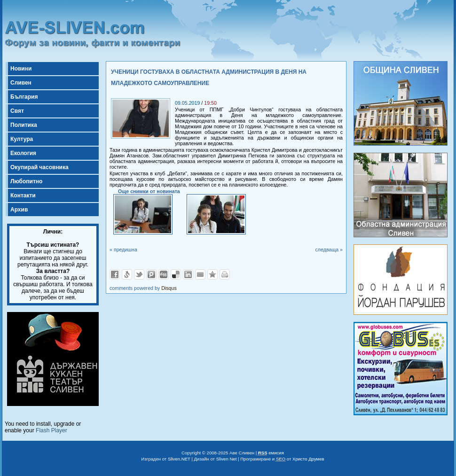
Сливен (21, 83)
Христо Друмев (308, 459)
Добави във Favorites (212, 274)
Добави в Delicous (176, 274)
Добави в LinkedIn (188, 274)
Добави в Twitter (139, 274)
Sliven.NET (179, 459)
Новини (21, 69)
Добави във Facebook (115, 274)
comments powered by (143, 288)
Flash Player (51, 430)
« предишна (123, 250)
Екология (23, 153)
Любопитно (26, 181)
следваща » (329, 250)
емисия (271, 453)
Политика (24, 125)
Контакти (23, 195)
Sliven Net (227, 459)
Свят (17, 111)
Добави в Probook (151, 274)
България (24, 97)
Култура (22, 139)
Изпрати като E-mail (200, 274)
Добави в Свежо (127, 274)
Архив (19, 210)
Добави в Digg (164, 274)
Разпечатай (225, 274)
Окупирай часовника (39, 167)
